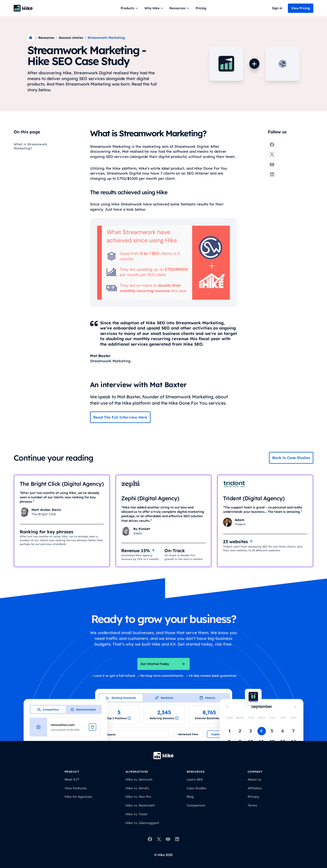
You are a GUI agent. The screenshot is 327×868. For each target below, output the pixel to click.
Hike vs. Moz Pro (138, 797)
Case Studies (197, 788)
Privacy (253, 797)
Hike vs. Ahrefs (137, 788)
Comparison (196, 805)
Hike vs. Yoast (137, 814)
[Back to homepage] (23, 8)
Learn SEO (195, 779)
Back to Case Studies (291, 458)
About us (254, 779)
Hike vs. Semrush (139, 779)
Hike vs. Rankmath (140, 805)
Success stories (71, 38)
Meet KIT (72, 779)
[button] (130, 8)
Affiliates (255, 788)
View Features (76, 788)
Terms (252, 805)
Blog (190, 797)
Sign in (277, 8)
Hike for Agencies (78, 797)
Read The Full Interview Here (120, 417)
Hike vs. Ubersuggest (142, 823)
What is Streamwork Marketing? (30, 146)
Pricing (201, 8)
